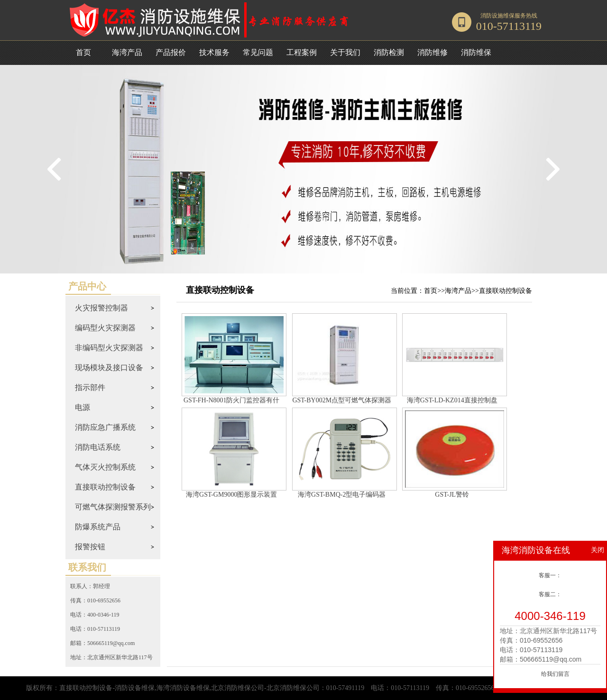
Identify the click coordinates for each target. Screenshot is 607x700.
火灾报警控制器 (101, 308)
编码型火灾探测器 (105, 328)
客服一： (550, 575)
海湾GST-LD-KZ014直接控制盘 (452, 400)
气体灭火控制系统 (105, 467)
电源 (83, 407)
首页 (83, 52)
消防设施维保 (497, 16)
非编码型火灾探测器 (109, 348)
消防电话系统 (98, 447)
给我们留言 (555, 674)
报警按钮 (90, 547)
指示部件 (90, 387)
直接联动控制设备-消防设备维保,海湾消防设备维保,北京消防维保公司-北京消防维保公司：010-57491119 (212, 688)
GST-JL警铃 (452, 495)
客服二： (550, 594)
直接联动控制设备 (105, 487)
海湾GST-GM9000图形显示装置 (231, 495)
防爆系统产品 (98, 527)
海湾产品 (458, 291)
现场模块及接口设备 (109, 368)
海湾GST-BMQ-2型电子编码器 (342, 495)
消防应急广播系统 (105, 427)
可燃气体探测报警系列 (113, 507)
